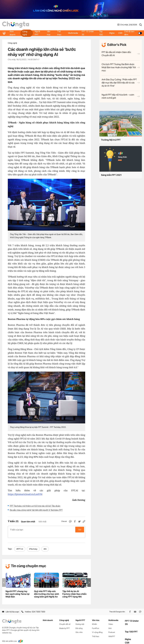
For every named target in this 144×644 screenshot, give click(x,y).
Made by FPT (64, 624)
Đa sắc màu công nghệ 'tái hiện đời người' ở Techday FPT (36, 510)
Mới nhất (42, 522)
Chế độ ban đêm (133, 33)
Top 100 (101, 33)
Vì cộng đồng (97, 628)
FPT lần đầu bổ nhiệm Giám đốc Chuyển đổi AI (121, 54)
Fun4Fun (96, 624)
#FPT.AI (20, 544)
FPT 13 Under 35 (88, 33)
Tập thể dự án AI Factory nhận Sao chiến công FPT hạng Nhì (74, 589)
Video (111, 620)
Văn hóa (49, 33)
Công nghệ (25, 33)
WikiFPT (112, 632)
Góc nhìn (79, 628)
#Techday (33, 544)
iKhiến (94, 620)
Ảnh (110, 624)
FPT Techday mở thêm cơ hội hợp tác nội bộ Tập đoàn (35, 506)
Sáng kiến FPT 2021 (111, 175)
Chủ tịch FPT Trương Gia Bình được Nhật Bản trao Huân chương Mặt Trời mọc (121, 67)
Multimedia (73, 33)
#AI (45, 544)
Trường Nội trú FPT (111, 140)
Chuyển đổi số (65, 620)
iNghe (112, 33)
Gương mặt (80, 620)
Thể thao (59, 33)
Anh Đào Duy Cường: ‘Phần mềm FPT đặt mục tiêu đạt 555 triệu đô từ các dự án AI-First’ (121, 83)
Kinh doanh (13, 33)
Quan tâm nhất (28, 522)
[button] (89, 578)
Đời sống (79, 624)
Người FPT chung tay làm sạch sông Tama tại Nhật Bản (18, 589)
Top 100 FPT (131, 627)
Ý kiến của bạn (46, 530)
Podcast (112, 628)
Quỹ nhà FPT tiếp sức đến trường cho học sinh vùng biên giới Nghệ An (46, 589)
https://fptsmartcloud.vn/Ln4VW (25, 494)
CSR (121, 33)
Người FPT (37, 33)
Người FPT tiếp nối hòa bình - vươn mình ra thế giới (121, 96)
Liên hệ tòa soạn (11, 607)
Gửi (80, 530)
